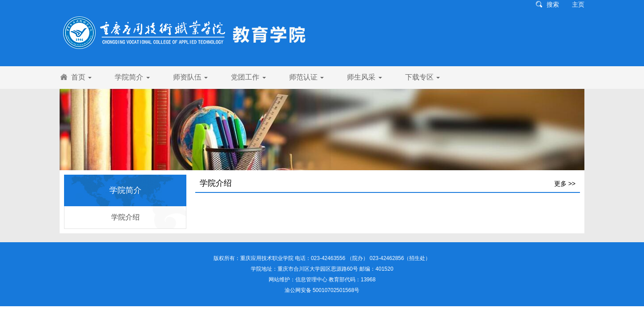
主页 (578, 4)
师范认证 (306, 77)
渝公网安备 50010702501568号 (322, 290)
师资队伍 (190, 77)
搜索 (553, 4)
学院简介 (132, 77)
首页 (81, 77)
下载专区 (423, 77)
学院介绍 (125, 217)
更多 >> (565, 184)
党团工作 (248, 77)
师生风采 (364, 77)
